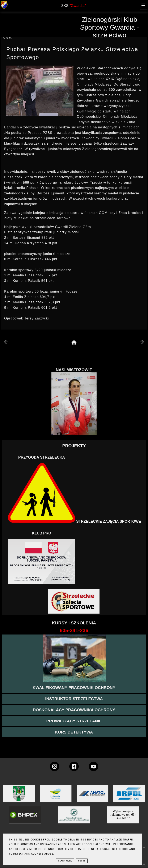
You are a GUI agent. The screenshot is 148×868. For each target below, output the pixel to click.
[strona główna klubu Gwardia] (4, 8)
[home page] (74, 343)
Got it (82, 861)
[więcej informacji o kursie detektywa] (74, 732)
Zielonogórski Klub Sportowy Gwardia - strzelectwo (109, 27)
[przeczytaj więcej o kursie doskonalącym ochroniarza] (74, 710)
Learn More (65, 861)
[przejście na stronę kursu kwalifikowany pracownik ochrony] (74, 688)
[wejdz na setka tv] (94, 766)
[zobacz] (73, 818)
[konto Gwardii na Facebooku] (74, 766)
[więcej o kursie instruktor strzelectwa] (74, 699)
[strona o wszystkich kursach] (74, 631)
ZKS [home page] (74, 6)
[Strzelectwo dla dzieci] (74, 602)
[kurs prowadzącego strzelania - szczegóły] (74, 721)
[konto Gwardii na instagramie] (54, 766)
